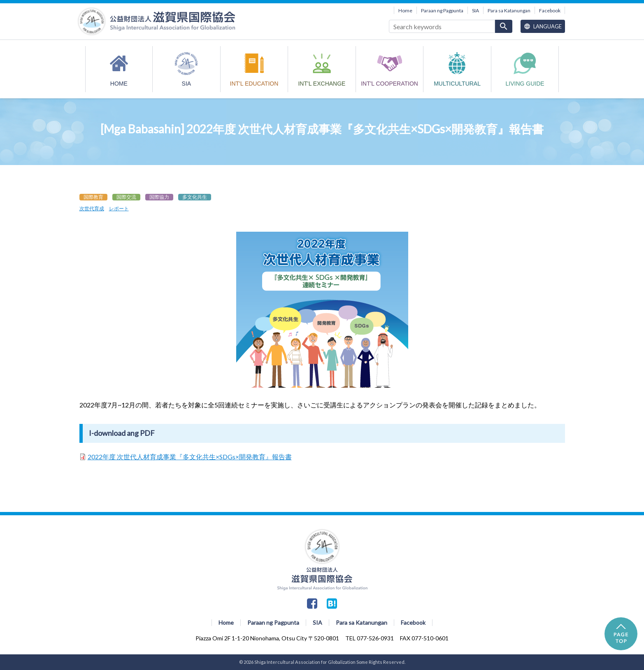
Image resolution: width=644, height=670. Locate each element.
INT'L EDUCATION (254, 84)
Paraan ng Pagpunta (442, 10)
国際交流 (126, 197)
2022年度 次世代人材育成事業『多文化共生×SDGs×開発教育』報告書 (190, 457)
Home (405, 10)
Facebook (550, 10)
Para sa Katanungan (509, 10)
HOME (119, 84)
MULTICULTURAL (457, 84)
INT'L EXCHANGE (322, 84)
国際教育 (93, 197)
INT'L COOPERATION (389, 84)
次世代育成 (92, 208)
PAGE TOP (621, 634)
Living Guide (525, 84)
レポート (119, 208)
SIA (475, 10)
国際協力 (159, 197)
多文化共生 (195, 197)
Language (543, 26)
